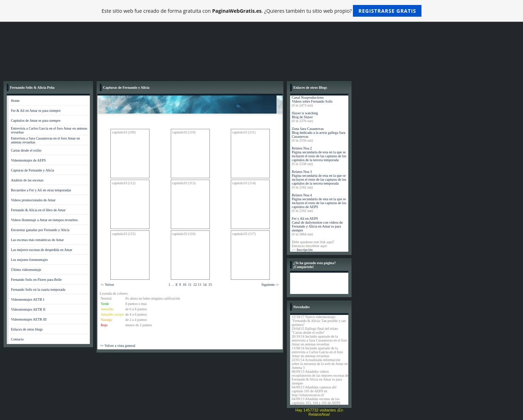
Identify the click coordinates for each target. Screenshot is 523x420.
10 (185, 285)
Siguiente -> (270, 285)
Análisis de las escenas (27, 180)
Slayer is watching (305, 113)
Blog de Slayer (302, 117)
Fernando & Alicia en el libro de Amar (38, 210)
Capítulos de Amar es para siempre (36, 121)
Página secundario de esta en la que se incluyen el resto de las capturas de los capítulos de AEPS (319, 203)
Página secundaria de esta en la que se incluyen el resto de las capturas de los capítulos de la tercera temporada (319, 156)
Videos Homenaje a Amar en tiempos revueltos (44, 220)
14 (205, 285)
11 (190, 285)
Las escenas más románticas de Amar (37, 240)
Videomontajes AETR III (29, 319)
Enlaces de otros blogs (27, 329)
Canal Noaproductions (308, 97)
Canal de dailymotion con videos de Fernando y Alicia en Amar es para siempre (317, 226)
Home (15, 101)
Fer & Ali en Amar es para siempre (36, 111)
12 (195, 285)
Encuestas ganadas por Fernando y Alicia (40, 230)
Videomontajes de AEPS (28, 160)
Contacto (17, 339)
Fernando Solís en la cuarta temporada (38, 290)
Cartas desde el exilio (26, 150)
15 (210, 285)
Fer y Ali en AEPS (305, 219)
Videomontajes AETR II (28, 309)
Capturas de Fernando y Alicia (33, 170)
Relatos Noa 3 (302, 172)
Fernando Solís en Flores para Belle (36, 280)
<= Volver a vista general (118, 346)
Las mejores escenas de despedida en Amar (42, 250)
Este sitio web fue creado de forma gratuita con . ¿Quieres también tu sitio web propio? (261, 11)
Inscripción (304, 250)
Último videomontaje (26, 270)
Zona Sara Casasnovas (308, 129)
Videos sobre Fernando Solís (312, 101)
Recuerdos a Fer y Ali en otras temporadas (41, 190)
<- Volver (108, 285)
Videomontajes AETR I (28, 299)
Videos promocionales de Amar (33, 200)
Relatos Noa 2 (302, 148)
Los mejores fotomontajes (29, 260)
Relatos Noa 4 (302, 195)
